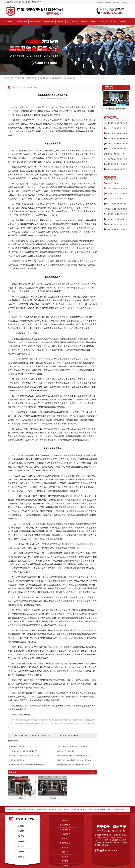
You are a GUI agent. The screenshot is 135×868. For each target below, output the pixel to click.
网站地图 (108, 2)
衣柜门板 (66, 810)
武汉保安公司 (31, 810)
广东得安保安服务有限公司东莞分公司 (63, 78)
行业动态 (34, 88)
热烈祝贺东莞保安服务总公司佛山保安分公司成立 (73, 765)
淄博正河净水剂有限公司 (79, 810)
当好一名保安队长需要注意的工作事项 (117, 128)
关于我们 (114, 21)
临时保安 (21, 836)
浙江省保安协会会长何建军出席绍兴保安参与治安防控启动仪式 (117, 123)
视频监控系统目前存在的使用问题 (117, 138)
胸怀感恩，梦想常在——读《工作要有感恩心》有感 (117, 154)
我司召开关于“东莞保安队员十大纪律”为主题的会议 (74, 760)
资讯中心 (94, 21)
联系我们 (116, 2)
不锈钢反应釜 (119, 810)
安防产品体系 (72, 21)
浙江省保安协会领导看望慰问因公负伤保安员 (117, 214)
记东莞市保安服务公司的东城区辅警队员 (117, 188)
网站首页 (10, 21)
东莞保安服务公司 (42, 78)
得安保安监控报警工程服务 (116, 109)
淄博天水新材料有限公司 (97, 810)
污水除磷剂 (110, 810)
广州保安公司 (52, 810)
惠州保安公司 (42, 810)
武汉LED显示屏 (21, 810)
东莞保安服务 (30, 78)
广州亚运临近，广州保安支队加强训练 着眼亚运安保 (74, 756)
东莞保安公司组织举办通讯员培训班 (117, 224)
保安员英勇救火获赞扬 (70, 735)
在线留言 (125, 2)
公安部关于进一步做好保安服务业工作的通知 (72, 747)
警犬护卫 (21, 857)
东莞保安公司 (19, 78)
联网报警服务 (49, 21)
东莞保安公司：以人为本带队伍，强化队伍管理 (34, 735)
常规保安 (21, 831)
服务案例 (84, 21)
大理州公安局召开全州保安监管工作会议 (117, 164)
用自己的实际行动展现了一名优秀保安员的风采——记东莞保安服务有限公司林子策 (117, 159)
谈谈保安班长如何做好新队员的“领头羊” (117, 169)
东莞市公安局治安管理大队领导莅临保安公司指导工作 (117, 133)
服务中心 (61, 21)
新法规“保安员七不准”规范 (66, 751)
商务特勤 (21, 841)
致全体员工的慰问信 (113, 183)
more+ (93, 772)
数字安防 (21, 847)
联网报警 (21, 852)
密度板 (60, 810)
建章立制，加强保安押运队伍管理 (117, 144)
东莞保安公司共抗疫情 (114, 199)
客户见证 (104, 21)
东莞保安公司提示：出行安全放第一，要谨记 (117, 194)
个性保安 (21, 826)
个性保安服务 (22, 21)
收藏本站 (99, 2)
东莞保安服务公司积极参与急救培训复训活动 (117, 209)
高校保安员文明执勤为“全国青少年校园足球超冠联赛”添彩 (117, 149)
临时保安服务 (35, 21)
